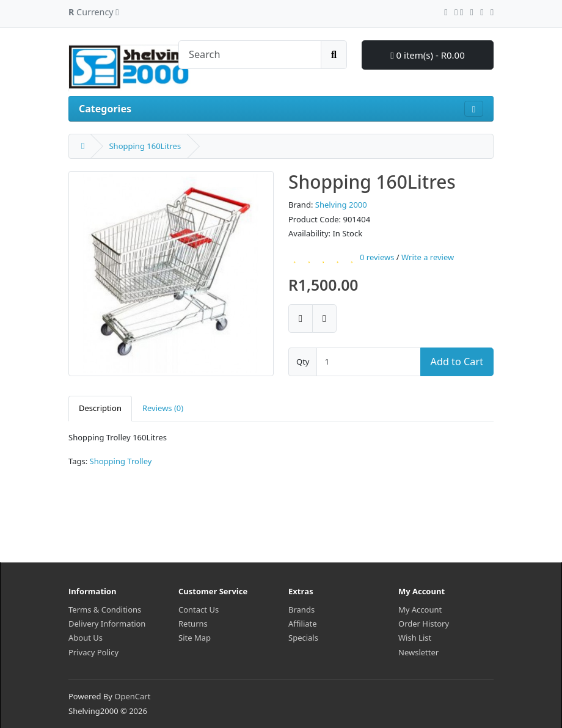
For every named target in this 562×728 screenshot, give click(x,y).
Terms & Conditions (105, 610)
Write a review (428, 258)
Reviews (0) (163, 408)
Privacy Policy (93, 652)
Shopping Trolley (121, 461)
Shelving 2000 (341, 205)
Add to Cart (457, 362)
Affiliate (303, 624)
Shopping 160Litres (145, 146)
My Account (420, 610)
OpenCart (132, 696)
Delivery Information (107, 624)
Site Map (195, 638)
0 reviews (377, 258)
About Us (86, 638)
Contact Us (199, 610)
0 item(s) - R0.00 (428, 55)
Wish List (415, 638)
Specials (303, 638)
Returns (193, 624)
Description (100, 408)
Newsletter (418, 652)
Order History (424, 624)
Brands (301, 610)
